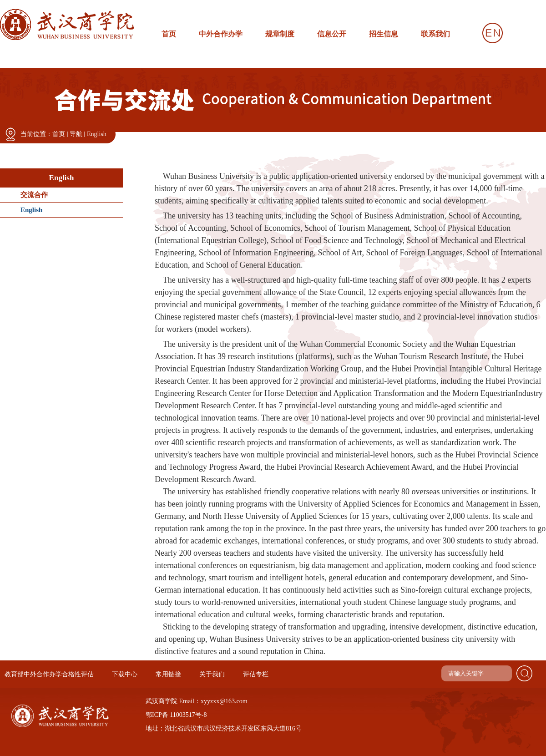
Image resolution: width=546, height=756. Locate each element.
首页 (59, 134)
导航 (76, 134)
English (97, 134)
